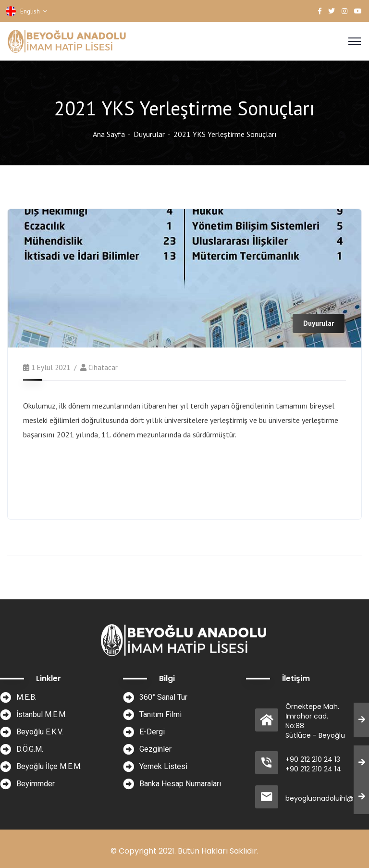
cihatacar (103, 367)
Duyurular (149, 134)
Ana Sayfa (109, 134)
